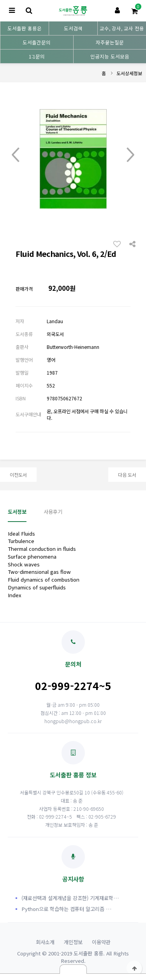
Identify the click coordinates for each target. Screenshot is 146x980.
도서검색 (73, 28)
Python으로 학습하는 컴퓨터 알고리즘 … (66, 909)
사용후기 (53, 512)
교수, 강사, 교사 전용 (122, 28)
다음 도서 (127, 475)
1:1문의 (37, 56)
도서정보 (17, 512)
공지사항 (73, 864)
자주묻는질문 (110, 42)
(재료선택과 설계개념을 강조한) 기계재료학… (70, 898)
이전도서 (18, 475)
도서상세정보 (129, 73)
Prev (16, 155)
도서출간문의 (37, 42)
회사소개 (45, 942)
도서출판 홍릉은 (25, 28)
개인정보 (73, 942)
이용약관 (101, 942)
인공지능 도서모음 (110, 56)
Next (130, 155)
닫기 (73, 969)
